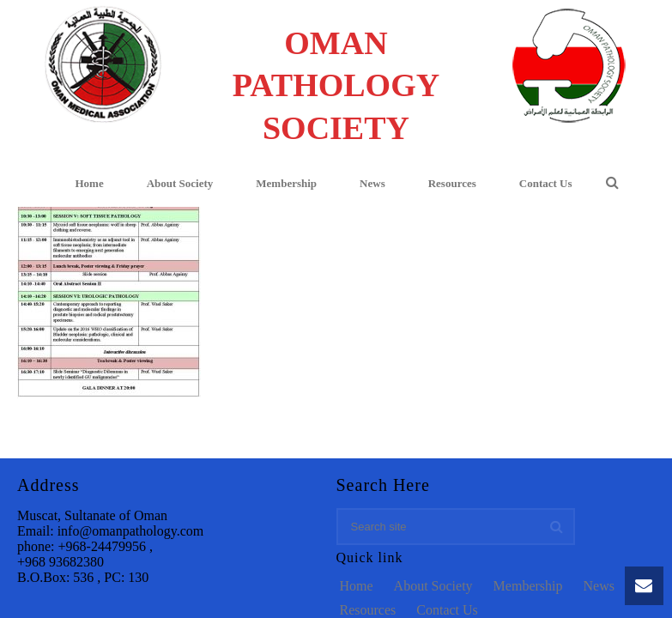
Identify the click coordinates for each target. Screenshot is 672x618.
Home (89, 183)
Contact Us (546, 183)
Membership (286, 183)
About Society (180, 183)
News (372, 183)
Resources (452, 183)
